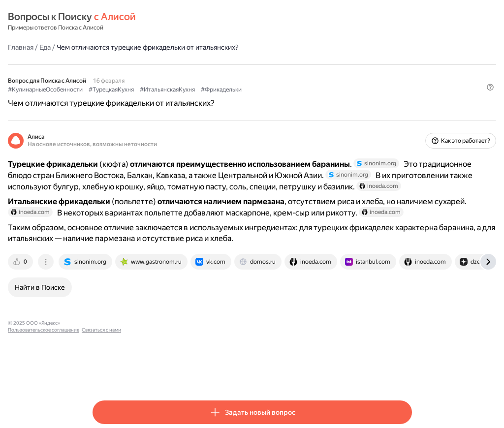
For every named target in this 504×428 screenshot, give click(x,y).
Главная (105, 47)
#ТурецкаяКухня (196, 89)
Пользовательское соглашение (185, 373)
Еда (130, 47)
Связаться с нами (243, 373)
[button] (406, 106)
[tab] (106, 312)
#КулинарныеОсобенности (130, 89)
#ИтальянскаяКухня (252, 89)
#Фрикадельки (306, 89)
